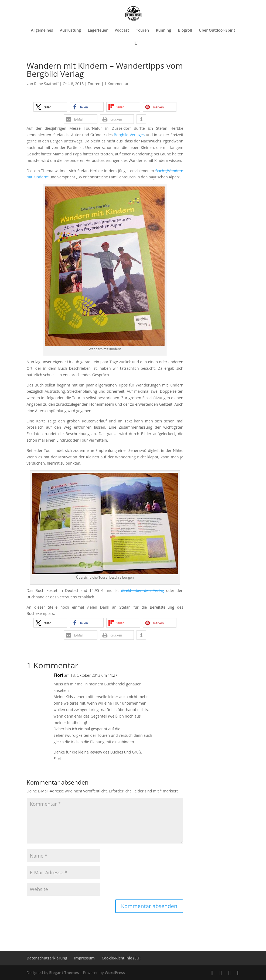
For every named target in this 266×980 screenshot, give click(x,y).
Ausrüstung (70, 31)
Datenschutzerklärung (47, 958)
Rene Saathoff (46, 84)
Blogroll (185, 31)
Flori (59, 675)
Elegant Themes (64, 973)
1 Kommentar (117, 84)
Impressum (84, 958)
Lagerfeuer (98, 31)
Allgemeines (42, 31)
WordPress (115, 973)
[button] (50, 107)
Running (163, 31)
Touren (142, 31)
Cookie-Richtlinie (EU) (121, 958)
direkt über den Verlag (142, 590)
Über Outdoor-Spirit (217, 31)
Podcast (122, 31)
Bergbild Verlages (129, 135)
